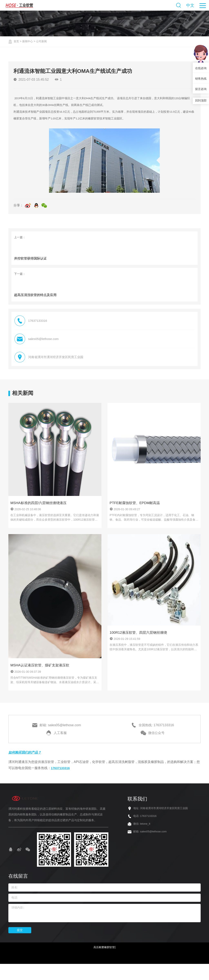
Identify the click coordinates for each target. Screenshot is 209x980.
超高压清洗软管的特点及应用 (36, 304)
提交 (20, 945)
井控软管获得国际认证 (31, 262)
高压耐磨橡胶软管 (104, 963)
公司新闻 (43, 41)
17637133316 (61, 783)
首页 (17, 41)
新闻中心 (28, 41)
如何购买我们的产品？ (27, 768)
